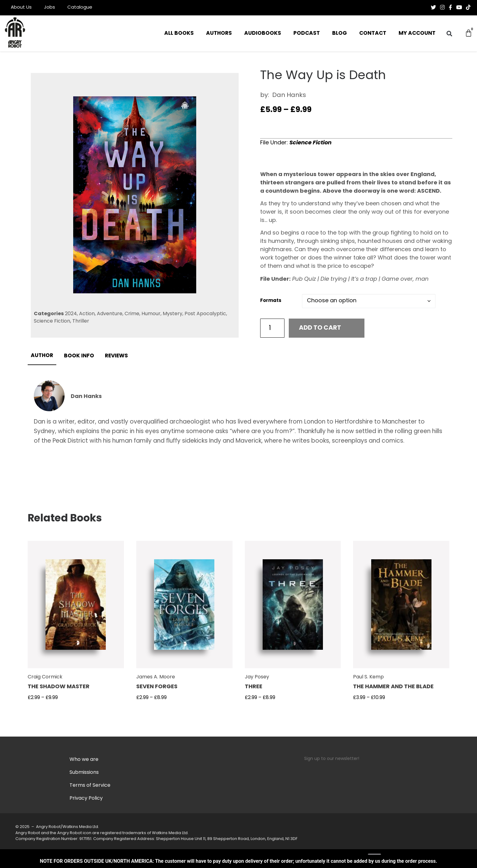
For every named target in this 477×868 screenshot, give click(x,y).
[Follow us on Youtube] (459, 7)
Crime (132, 314)
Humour (151, 314)
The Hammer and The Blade (393, 687)
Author (42, 356)
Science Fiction (52, 321)
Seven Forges (157, 687)
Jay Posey (257, 677)
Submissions (84, 773)
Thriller (81, 321)
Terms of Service (90, 786)
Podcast (307, 33)
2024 (71, 314)
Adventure (110, 314)
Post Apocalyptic (205, 314)
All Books (179, 33)
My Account (417, 33)
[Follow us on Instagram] (442, 7)
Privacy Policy (86, 798)
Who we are (84, 760)
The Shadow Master (59, 687)
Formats (271, 301)
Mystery (173, 314)
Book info (79, 356)
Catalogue (80, 8)
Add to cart (320, 328)
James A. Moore (156, 677)
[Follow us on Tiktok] (468, 7)
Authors (219, 33)
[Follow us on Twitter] (433, 7)
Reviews (116, 356)
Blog (340, 33)
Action (87, 314)
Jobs (50, 8)
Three (254, 687)
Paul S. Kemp (368, 677)
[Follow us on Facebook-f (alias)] (450, 7)
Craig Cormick (45, 677)
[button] (449, 33)
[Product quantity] (272, 328)
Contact (373, 33)
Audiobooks (263, 33)
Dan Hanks (289, 95)
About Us (21, 8)
